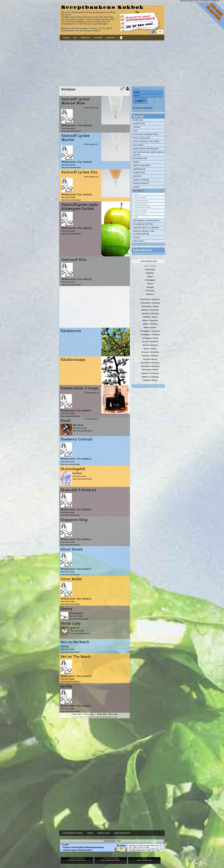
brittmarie (76, 613)
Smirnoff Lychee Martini (75, 138)
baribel (77, 473)
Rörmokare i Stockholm (150, 363)
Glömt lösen (148, 108)
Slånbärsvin (71, 331)
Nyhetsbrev (111, 38)
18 (116, 717)
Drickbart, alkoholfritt (146, 221)
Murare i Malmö (150, 349)
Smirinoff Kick (74, 260)
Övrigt (137, 127)
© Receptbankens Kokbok (73, 833)
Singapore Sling (74, 520)
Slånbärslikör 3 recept (80, 388)
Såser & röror (141, 180)
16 (110, 717)
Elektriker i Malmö (150, 317)
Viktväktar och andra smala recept (149, 154)
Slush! (66, 421)
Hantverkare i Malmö (150, 306)
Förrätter (139, 173)
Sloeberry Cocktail (76, 439)
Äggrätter (139, 124)
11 (94, 717)
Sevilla (66, 686)
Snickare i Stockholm (150, 352)
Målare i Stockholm (150, 320)
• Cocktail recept (141, 201)
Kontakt (66, 38)
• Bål (136, 217)
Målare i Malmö (150, 327)
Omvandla (98, 38)
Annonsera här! (149, 261)
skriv (75, 38)
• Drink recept (140, 197)
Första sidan (77, 714)
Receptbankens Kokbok (102, 8)
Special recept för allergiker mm (144, 233)
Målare (150, 277)
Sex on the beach (75, 642)
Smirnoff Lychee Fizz (79, 172)
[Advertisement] (112, 63)
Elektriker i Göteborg (150, 313)
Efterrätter (140, 158)
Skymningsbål (73, 469)
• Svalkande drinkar (142, 207)
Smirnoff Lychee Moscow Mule (75, 101)
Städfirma (150, 294)
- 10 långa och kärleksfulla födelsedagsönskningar (82, 847)
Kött (136, 131)
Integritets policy (104, 833)
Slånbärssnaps (73, 360)
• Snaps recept (140, 211)
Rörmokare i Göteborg (150, 366)
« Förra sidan (88, 714)
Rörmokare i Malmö (150, 370)
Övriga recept (141, 183)
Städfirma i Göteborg (150, 377)
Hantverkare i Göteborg (150, 303)
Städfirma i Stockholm (150, 373)
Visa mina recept (68, 128)
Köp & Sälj (139, 241)
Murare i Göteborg (150, 345)
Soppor (137, 176)
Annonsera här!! (112, 841)
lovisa (65, 646)
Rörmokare (150, 291)
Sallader (138, 145)
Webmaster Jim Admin (77, 125)
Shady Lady (71, 623)
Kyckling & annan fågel (146, 134)
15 (107, 717)
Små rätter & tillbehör (146, 228)
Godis (136, 162)
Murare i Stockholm (150, 341)
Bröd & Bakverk (142, 166)
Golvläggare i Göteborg (150, 334)
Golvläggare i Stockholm (150, 331)
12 (97, 717)
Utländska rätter (143, 224)
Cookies (90, 833)
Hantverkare (150, 270)
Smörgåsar (139, 169)
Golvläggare (150, 280)
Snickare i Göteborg (150, 356)
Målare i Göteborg (150, 324)
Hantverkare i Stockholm (150, 299)
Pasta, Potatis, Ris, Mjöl (146, 142)
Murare (150, 284)
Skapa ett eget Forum (122, 833)
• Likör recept (139, 214)
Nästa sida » (102, 714)
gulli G (75, 628)
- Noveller (64, 845)
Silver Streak (72, 549)
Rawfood (138, 120)
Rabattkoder (142, 250)
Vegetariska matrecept (146, 149)
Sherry (66, 609)
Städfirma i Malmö (150, 380)
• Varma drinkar (140, 204)
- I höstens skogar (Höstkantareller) (76, 850)
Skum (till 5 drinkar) (78, 490)
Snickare (150, 287)
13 (100, 717)
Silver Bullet (71, 579)
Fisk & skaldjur (142, 138)
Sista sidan (113, 714)
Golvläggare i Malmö (150, 338)
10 (91, 717)
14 (103, 717)
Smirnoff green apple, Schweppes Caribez (80, 207)
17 (113, 717)
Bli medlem (138, 108)
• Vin (136, 194)
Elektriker (150, 273)
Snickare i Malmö (150, 359)
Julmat (137, 237)
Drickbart (139, 191)
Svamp (136, 187)
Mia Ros (78, 425)
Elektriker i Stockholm (150, 310)
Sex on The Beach (76, 657)
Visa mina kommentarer (71, 131)
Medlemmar (86, 38)
